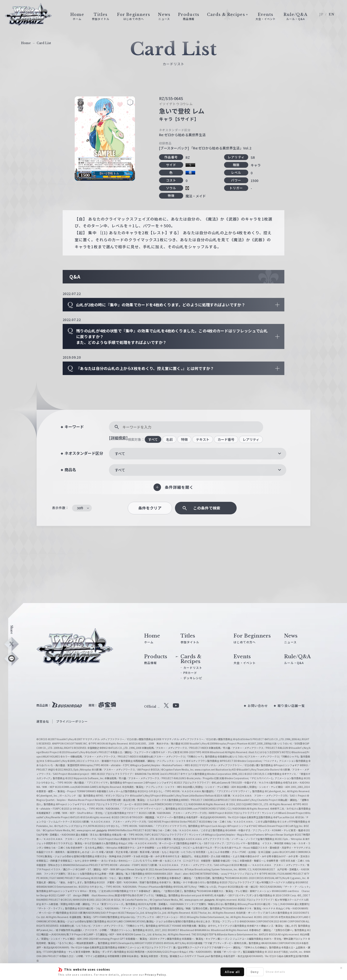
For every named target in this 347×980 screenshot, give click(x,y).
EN (332, 14)
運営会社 (43, 721)
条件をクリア (150, 508)
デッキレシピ (193, 678)
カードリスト (193, 668)
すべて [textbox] (120, 453)
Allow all (232, 972)
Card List (44, 43)
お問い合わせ (258, 706)
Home (26, 43)
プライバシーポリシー (72, 721)
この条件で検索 (207, 508)
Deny (255, 972)
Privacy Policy (156, 974)
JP (321, 14)
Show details (275, 972)
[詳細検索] (118, 438)
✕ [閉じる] (341, 968)
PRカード (190, 673)
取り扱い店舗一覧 (291, 706)
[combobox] (198, 454)
